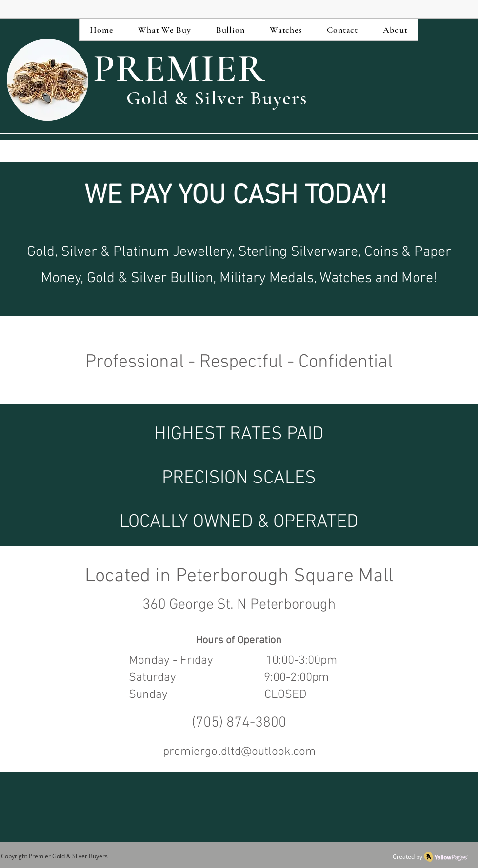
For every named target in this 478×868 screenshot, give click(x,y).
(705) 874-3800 (239, 723)
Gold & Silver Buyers (79, 856)
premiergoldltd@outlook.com (239, 752)
